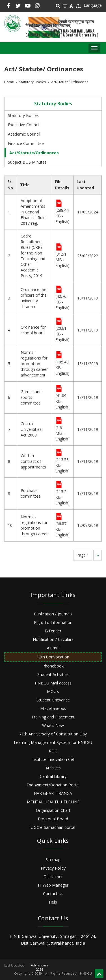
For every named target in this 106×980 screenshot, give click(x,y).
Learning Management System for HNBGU (53, 742)
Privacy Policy (53, 868)
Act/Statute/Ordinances (34, 153)
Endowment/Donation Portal (53, 785)
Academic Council (24, 134)
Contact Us (53, 894)
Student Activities (53, 674)
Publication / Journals (53, 614)
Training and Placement (53, 717)
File (59, 204)
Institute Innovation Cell (53, 759)
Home (9, 82)
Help (53, 902)
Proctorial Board (53, 819)
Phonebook (53, 666)
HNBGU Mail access (53, 683)
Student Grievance (53, 700)
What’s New (53, 725)
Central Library (53, 776)
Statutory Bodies (23, 115)
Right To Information (53, 622)
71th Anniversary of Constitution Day (53, 734)
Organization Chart (53, 810)
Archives (53, 768)
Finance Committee (26, 143)
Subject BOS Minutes (27, 162)
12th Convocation (53, 657)
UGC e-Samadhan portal (53, 827)
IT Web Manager (53, 885)
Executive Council (24, 125)
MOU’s (53, 691)
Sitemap (53, 860)
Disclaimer (53, 877)
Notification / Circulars (53, 639)
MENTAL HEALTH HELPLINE (53, 802)
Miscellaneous (53, 708)
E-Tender (53, 631)
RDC (53, 751)
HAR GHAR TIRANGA (53, 793)
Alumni (53, 648)
